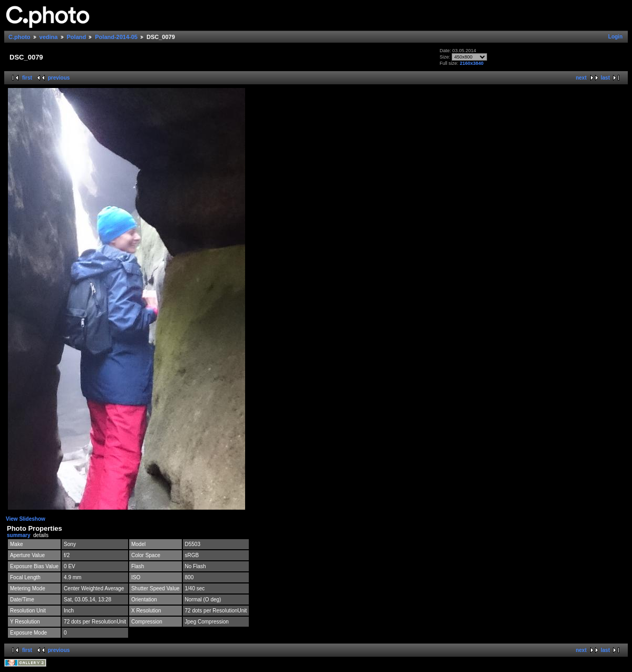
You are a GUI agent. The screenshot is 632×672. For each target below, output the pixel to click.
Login (615, 37)
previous (59, 78)
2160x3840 (471, 63)
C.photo (20, 37)
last (605, 78)
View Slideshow (26, 519)
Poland (77, 37)
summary (18, 535)
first (27, 78)
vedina (49, 37)
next (581, 78)
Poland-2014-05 (116, 37)
